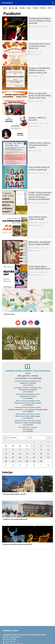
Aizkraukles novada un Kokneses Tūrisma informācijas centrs (28, 372)
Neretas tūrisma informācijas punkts (28, 414)
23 (41, 457)
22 (34, 457)
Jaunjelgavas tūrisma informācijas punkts (28, 388)
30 (20, 446)
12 (13, 454)
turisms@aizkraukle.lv (13, 637)
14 (27, 454)
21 (27, 457)
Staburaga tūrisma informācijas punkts (28, 407)
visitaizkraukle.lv (7, 3)
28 (6, 446)
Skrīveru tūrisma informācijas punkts (28, 401)
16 (41, 454)
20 (20, 457)
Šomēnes (43, 8)
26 (13, 461)
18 (6, 457)
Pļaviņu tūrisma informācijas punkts (28, 394)
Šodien (29, 8)
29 (13, 446)
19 (13, 457)
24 (48, 457)
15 (34, 454)
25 (6, 461)
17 (48, 454)
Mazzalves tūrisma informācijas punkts (28, 421)
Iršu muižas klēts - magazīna (28, 427)
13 (20, 454)
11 (6, 454)
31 (27, 446)
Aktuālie (22, 8)
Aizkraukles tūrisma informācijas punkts (28, 381)
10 (48, 450)
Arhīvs (50, 8)
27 (20, 461)
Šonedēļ (35, 8)
